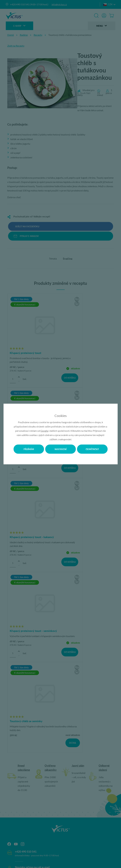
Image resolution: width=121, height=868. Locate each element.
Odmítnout (92, 449)
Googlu (44, 431)
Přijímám (29, 449)
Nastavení (61, 449)
